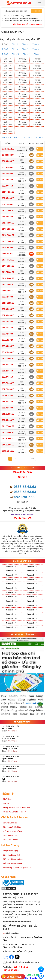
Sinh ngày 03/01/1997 (37, 60)
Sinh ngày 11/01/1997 (22, 81)
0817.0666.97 (8, 266)
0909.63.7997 (8, 254)
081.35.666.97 (8, 217)
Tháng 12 (38, 54)
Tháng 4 (36, 44)
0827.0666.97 (8, 211)
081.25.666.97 (8, 204)
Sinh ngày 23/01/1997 (22, 109)
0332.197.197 (8, 149)
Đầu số (16, 137)
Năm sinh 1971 (33, 566)
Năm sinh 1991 (33, 610)
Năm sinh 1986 (12, 601)
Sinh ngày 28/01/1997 (7, 123)
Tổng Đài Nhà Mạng (10, 851)
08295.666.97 (8, 192)
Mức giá (28, 137)
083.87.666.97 (8, 167)
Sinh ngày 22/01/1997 (7, 109)
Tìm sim (36, 11)
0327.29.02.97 (8, 340)
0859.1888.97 (8, 291)
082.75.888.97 (8, 321)
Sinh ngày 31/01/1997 (7, 130)
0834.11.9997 (8, 260)
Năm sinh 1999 (33, 627)
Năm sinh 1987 (33, 601)
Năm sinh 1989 (33, 606)
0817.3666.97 (8, 241)
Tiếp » (32, 459)
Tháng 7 (25, 49)
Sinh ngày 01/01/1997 (7, 60)
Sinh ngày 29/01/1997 (22, 123)
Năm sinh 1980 (12, 588)
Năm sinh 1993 (33, 614)
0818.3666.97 (8, 235)
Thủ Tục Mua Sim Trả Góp (13, 831)
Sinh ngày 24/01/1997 (37, 109)
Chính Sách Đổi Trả (10, 836)
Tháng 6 (15, 49)
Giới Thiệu (7, 799)
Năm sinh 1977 (33, 579)
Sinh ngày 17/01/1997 (22, 95)
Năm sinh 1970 (12, 566)
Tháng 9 (5, 54)
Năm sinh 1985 (33, 597)
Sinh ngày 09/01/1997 (37, 74)
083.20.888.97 (8, 402)
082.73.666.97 (8, 180)
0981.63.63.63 (15, 977)
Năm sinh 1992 (12, 614)
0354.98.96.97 (8, 248)
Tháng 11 (27, 54)
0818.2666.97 (8, 278)
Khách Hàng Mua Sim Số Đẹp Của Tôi (17, 868)
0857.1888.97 (8, 284)
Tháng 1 (5, 44)
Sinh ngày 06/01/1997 (37, 67)
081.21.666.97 (8, 371)
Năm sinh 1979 (33, 584)
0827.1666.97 (8, 223)
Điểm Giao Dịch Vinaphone (13, 859)
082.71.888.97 (8, 389)
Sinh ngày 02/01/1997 (22, 60)
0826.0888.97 (8, 303)
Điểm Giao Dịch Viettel (11, 855)
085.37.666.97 (8, 377)
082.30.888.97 (8, 315)
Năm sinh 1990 (12, 610)
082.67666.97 (8, 414)
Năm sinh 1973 (33, 571)
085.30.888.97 (8, 408)
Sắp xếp (39, 137)
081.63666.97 (8, 426)
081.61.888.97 (8, 365)
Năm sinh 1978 (12, 584)
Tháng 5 (5, 49)
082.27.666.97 (8, 174)
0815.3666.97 (8, 229)
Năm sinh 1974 (12, 575)
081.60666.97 (8, 439)
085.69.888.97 (8, 346)
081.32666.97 (8, 272)
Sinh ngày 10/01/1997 (7, 81)
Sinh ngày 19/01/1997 (7, 102)
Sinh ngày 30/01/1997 (37, 123)
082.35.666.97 (8, 198)
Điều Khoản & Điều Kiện (12, 827)
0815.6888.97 (8, 358)
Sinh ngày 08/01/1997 (22, 74)
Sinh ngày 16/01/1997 (7, 95)
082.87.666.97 (8, 186)
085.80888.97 (8, 445)
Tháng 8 (36, 49)
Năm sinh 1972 (12, 571)
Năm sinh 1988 (12, 606)
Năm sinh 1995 (33, 619)
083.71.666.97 (8, 383)
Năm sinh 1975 (33, 575)
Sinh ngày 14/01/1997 (22, 88)
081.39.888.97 (8, 161)
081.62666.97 (8, 432)
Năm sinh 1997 (33, 623)
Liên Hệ (6, 803)
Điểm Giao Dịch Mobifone (13, 863)
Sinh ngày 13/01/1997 (7, 88)
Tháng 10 (16, 54)
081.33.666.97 (8, 420)
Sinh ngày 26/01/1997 (22, 116)
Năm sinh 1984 (12, 597)
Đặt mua (40, 149)
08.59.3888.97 (8, 395)
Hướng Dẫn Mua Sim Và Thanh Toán (17, 808)
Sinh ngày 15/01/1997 (37, 88)
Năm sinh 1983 (33, 592)
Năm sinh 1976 (12, 579)
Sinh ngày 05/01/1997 (22, 67)
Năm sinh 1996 (12, 623)
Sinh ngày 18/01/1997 (37, 95)
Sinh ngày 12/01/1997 (37, 81)
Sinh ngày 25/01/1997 (7, 116)
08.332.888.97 (8, 155)
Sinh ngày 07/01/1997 (7, 74)
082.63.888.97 (8, 309)
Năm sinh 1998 (12, 627)
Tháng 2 (15, 44)
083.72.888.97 (8, 334)
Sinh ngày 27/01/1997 (37, 116)
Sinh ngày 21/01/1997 (37, 102)
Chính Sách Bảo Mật (11, 840)
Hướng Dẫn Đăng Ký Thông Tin (15, 812)
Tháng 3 (25, 44)
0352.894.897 (8, 451)
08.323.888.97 (8, 352)
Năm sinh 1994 (12, 619)
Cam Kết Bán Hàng (10, 823)
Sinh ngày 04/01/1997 (7, 67)
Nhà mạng (6, 137)
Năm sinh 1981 (33, 588)
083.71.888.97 (8, 328)
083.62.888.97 (8, 297)
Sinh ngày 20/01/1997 (22, 102)
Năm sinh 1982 (12, 592)
